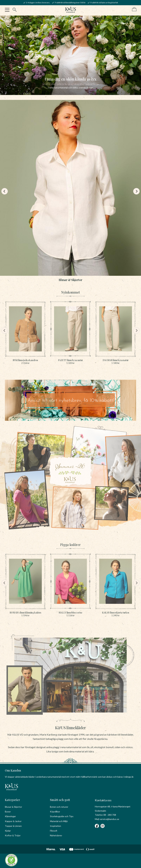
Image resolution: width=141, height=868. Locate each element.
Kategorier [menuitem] (12, 800)
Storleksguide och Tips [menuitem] (62, 816)
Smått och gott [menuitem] (60, 800)
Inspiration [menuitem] (55, 826)
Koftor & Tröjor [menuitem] (13, 835)
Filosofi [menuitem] (54, 831)
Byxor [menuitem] (8, 812)
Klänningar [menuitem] (10, 816)
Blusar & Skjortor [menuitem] (13, 807)
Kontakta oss (103, 800)
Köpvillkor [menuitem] (55, 812)
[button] (7, 10)
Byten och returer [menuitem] (59, 807)
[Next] (136, 191)
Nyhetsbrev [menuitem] (56, 835)
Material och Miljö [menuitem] (59, 821)
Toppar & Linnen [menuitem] (13, 826)
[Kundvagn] (134, 9)
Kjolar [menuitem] (8, 831)
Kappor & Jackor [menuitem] (13, 821)
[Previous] (5, 191)
